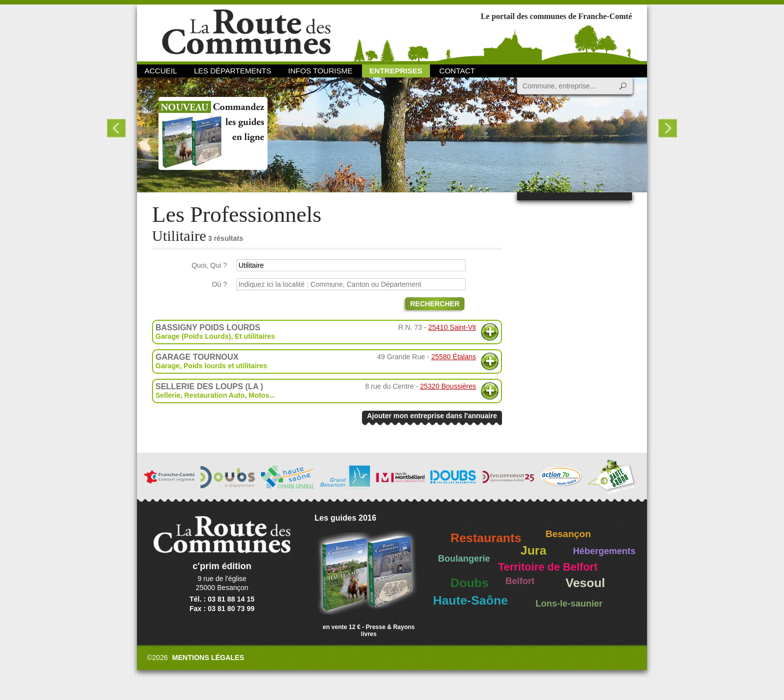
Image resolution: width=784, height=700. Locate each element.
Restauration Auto (215, 395)
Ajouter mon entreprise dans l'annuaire (432, 416)
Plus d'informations (490, 332)
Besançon (568, 534)
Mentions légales (208, 658)
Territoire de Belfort (548, 567)
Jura (533, 550)
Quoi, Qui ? (209, 265)
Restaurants (486, 538)
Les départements (232, 71)
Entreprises (396, 71)
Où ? (219, 284)
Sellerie (168, 395)
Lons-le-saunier (569, 604)
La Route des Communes (246, 32)
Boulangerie (464, 559)
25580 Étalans (453, 357)
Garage (167, 366)
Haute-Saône (470, 600)
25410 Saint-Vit (452, 327)
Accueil (161, 71)
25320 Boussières (448, 386)
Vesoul (585, 583)
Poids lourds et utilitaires (225, 366)
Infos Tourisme (320, 71)
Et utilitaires (255, 336)
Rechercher (435, 304)
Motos (259, 395)
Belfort (520, 581)
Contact (457, 71)
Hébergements (604, 551)
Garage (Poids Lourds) (193, 336)
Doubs (469, 583)
